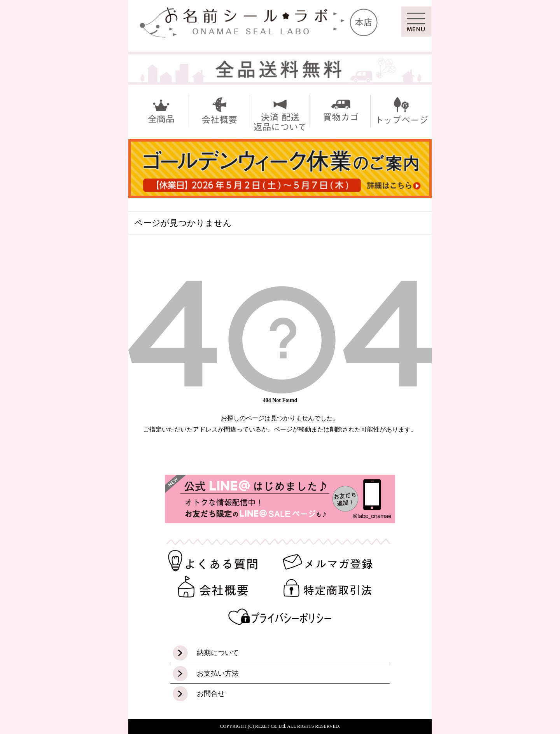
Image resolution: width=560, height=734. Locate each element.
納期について (218, 653)
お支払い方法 (218, 673)
